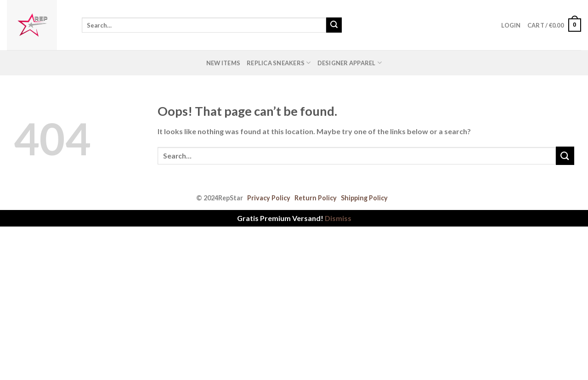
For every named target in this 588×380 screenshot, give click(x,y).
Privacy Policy (269, 198)
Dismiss (338, 218)
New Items (223, 63)
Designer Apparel (350, 63)
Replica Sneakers (279, 63)
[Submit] (334, 25)
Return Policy (316, 198)
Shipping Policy (364, 198)
